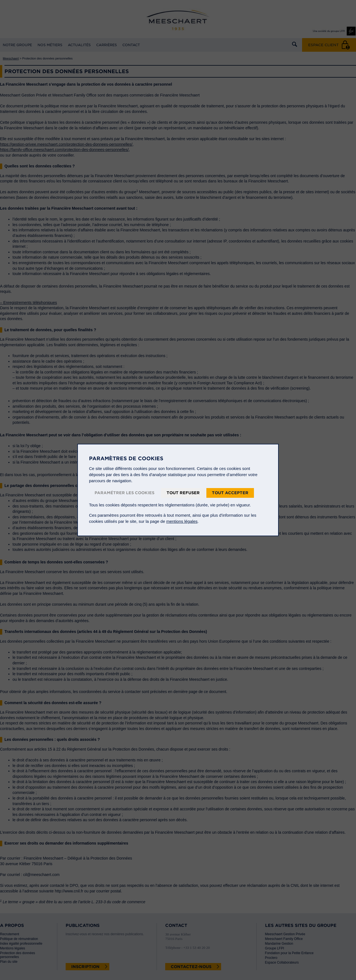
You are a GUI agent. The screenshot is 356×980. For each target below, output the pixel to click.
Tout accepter (230, 493)
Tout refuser (183, 493)
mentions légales (182, 521)
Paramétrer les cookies (124, 493)
